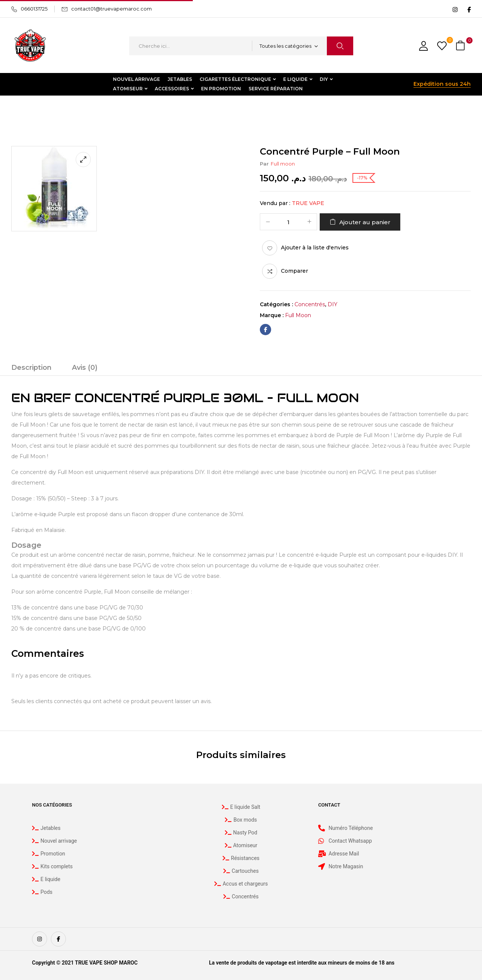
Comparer (294, 271)
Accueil (21, 111)
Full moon (283, 164)
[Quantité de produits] (288, 222)
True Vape (308, 203)
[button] (461, 46)
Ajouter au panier (365, 222)
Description (31, 368)
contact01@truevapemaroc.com (111, 9)
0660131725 (34, 9)
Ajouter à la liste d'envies (315, 248)
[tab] (31, 369)
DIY (44, 111)
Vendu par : (275, 203)
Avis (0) (85, 368)
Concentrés (73, 111)
